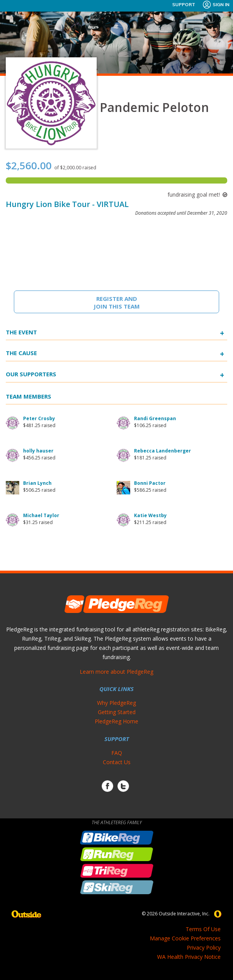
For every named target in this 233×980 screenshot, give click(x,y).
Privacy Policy (204, 947)
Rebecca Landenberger (163, 451)
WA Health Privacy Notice (189, 957)
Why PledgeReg (117, 703)
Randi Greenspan (155, 418)
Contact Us (117, 762)
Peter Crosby (39, 418)
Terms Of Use (203, 929)
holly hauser (38, 451)
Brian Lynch (37, 483)
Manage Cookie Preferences (185, 938)
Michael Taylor (41, 515)
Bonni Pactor (150, 483)
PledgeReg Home (117, 721)
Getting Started (117, 712)
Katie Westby (150, 515)
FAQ (117, 753)
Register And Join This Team (117, 302)
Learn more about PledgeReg (117, 672)
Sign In (216, 5)
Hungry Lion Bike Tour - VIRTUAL (67, 204)
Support (184, 4)
